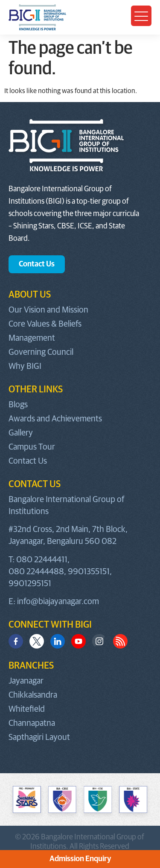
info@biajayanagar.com (58, 602)
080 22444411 (42, 560)
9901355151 (89, 572)
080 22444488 (36, 572)
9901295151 (30, 584)
